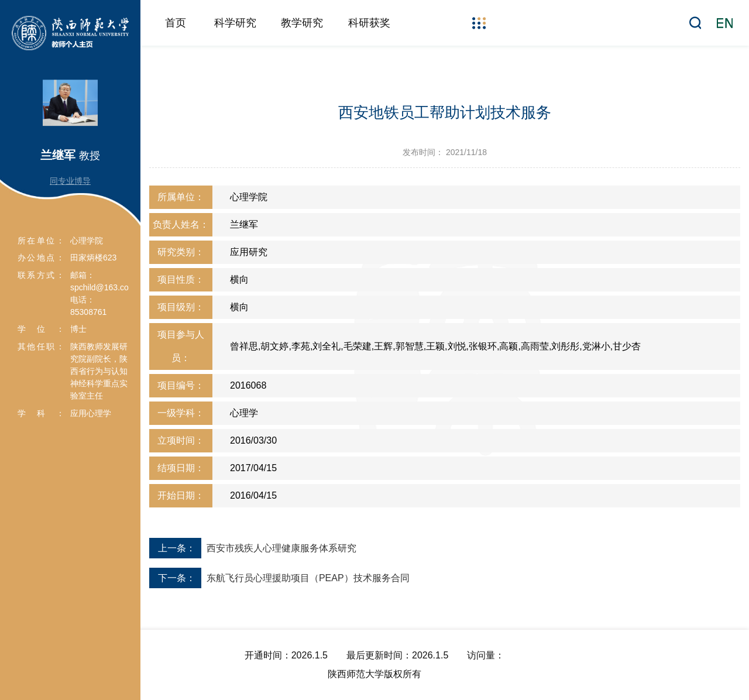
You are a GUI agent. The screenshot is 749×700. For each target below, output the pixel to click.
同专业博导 (70, 181)
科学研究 (235, 23)
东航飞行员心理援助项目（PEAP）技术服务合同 (308, 578)
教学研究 (302, 23)
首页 (176, 23)
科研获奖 (369, 23)
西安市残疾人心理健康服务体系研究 (281, 548)
